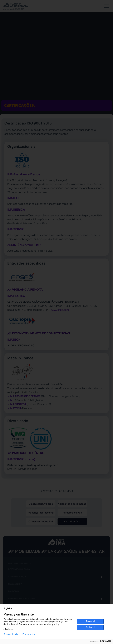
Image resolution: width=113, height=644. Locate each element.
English (8, 608)
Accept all (90, 621)
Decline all (90, 627)
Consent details (11, 634)
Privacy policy (29, 634)
